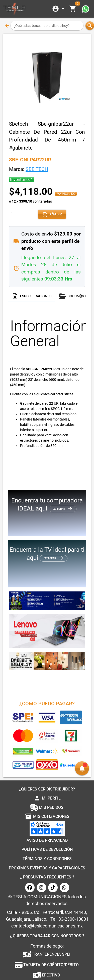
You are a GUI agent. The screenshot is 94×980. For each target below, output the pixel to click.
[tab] (32, 296)
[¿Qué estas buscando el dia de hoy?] (47, 26)
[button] (82, 767)
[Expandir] (59, 9)
